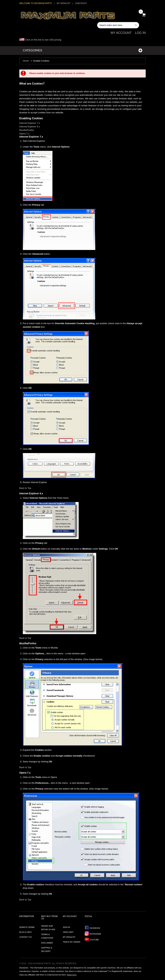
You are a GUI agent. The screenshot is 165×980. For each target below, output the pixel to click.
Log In (140, 33)
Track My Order (72, 942)
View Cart (68, 932)
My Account (121, 33)
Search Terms (27, 927)
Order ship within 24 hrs (48, 928)
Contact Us (26, 937)
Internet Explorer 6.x (30, 127)
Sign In (66, 927)
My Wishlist (64, 3)
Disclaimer (47, 943)
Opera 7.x (24, 134)
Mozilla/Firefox (27, 130)
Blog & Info (25, 932)
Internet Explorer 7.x (30, 123)
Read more (72, 975)
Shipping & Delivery (47, 949)
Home (26, 61)
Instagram (93, 933)
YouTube (92, 939)
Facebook (92, 928)
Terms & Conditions (47, 936)
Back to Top (25, 488)
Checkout (81, 3)
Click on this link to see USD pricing (40, 40)
